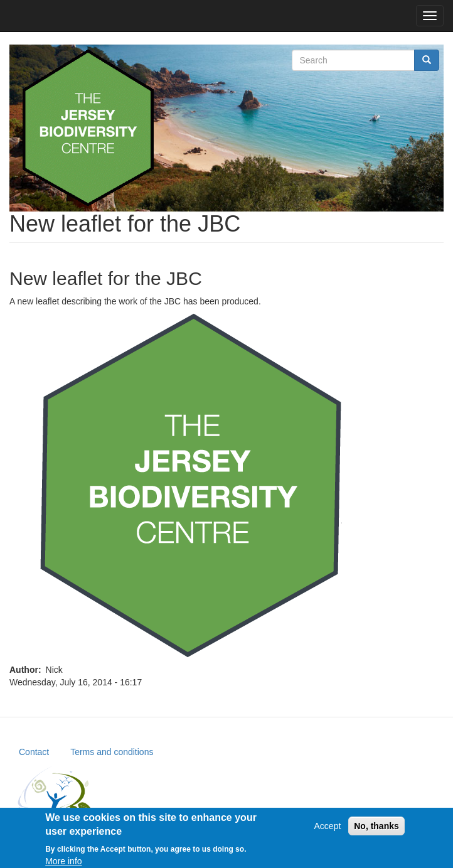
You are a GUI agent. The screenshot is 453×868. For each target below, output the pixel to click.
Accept (328, 830)
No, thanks (376, 830)
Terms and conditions (112, 752)
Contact (34, 752)
